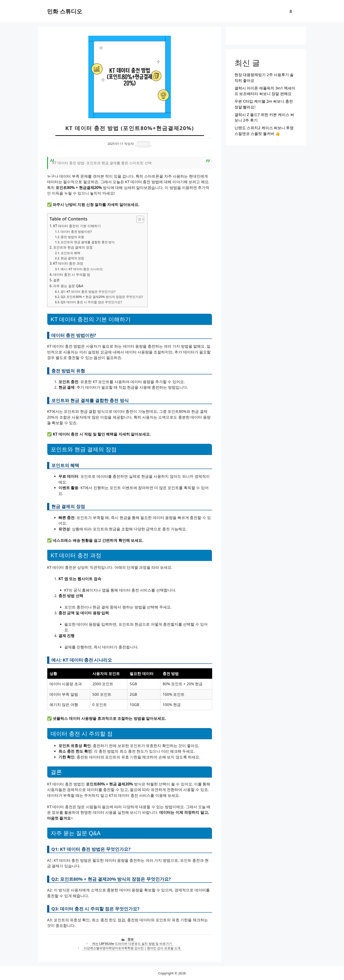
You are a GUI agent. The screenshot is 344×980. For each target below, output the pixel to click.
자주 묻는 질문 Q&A (68, 286)
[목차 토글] (138, 219)
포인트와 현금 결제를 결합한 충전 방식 (88, 242)
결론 (56, 280)
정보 (131, 939)
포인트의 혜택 (70, 253)
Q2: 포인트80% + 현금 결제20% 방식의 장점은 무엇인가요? (102, 297)
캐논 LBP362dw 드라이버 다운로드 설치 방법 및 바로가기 (132, 944)
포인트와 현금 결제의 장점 (73, 247)
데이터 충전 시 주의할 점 (72, 274)
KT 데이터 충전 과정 (68, 263)
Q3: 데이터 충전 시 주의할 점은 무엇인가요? (91, 302)
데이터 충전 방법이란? (76, 232)
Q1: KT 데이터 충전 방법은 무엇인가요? (88, 292)
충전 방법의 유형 (72, 237)
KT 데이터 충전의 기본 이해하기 (77, 226)
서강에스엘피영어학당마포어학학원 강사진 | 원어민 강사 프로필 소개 (132, 948)
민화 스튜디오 (65, 11)
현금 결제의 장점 (72, 258)
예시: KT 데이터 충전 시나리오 (82, 269)
